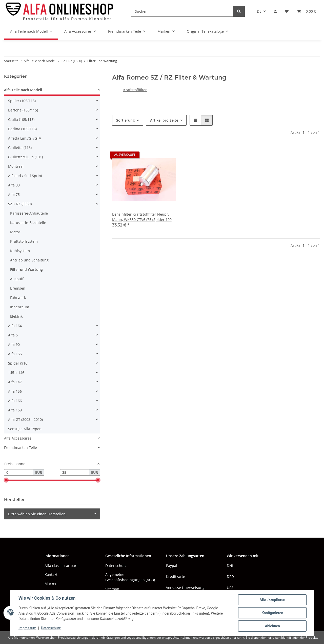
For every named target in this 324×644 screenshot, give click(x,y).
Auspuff (17, 279)
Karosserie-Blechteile (28, 223)
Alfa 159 (15, 410)
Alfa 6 (13, 335)
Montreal (16, 166)
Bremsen (18, 288)
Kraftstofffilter (135, 90)
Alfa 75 (14, 194)
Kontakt (51, 574)
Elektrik (16, 316)
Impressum (27, 628)
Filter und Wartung (26, 269)
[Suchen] (182, 11)
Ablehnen (272, 626)
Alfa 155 (15, 354)
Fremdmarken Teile (21, 448)
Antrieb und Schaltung (29, 260)
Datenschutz (51, 628)
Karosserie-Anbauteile (29, 213)
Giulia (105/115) (21, 119)
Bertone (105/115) (23, 110)
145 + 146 (16, 373)
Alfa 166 (15, 401)
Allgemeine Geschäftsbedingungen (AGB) (130, 577)
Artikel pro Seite (164, 120)
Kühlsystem (20, 251)
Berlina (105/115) (22, 129)
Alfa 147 (15, 382)
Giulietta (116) (20, 148)
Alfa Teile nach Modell (23, 90)
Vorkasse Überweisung (185, 588)
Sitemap (112, 589)
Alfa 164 (15, 326)
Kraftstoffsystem (24, 241)
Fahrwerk (18, 298)
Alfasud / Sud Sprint (25, 176)
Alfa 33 (14, 185)
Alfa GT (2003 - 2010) (25, 419)
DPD (230, 576)
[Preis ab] (19, 472)
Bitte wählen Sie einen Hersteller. (37, 514)
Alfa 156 (15, 391)
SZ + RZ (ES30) (20, 204)
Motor (15, 232)
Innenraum (20, 307)
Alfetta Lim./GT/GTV (25, 138)
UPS (230, 588)
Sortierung (125, 120)
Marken (51, 584)
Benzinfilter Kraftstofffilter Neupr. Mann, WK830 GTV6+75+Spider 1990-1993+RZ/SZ (144, 217)
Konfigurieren (272, 613)
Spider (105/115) (22, 101)
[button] (275, 11)
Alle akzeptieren (272, 600)
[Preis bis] (75, 472)
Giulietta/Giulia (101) (25, 157)
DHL (230, 566)
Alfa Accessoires (18, 438)
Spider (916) (18, 363)
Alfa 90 (14, 344)
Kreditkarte (176, 576)
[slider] (6, 480)
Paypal (172, 566)
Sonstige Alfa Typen (25, 429)
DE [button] (259, 11)
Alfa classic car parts (62, 566)
